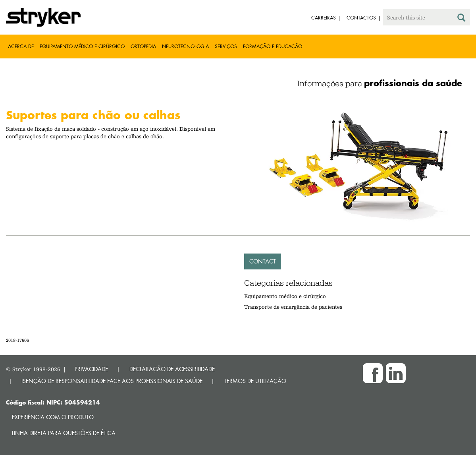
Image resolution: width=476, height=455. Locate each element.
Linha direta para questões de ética (64, 433)
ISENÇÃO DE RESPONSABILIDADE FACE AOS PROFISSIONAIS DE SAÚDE (112, 381)
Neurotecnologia (185, 46)
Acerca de (21, 46)
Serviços (226, 46)
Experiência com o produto (53, 417)
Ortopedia (143, 46)
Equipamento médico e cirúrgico (82, 46)
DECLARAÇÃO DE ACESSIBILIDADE (172, 369)
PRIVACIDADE (91, 369)
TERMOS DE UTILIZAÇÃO (255, 381)
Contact (263, 261)
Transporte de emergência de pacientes (293, 307)
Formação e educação (273, 46)
